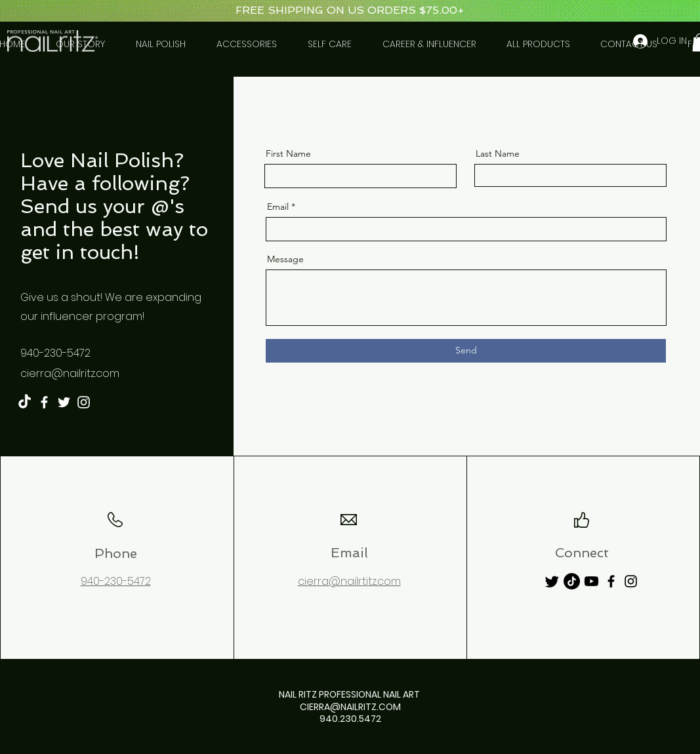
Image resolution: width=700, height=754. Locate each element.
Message (285, 259)
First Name (288, 153)
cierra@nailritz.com (70, 373)
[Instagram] (84, 402)
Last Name (498, 153)
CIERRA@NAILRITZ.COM (350, 707)
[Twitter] (64, 402)
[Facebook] (44, 402)
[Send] (466, 351)
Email (278, 207)
